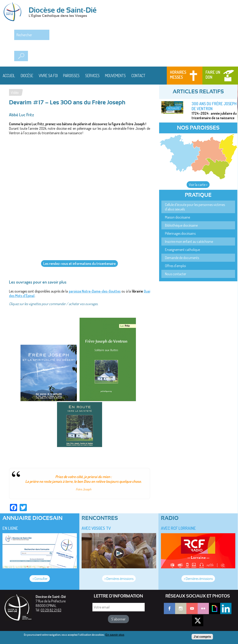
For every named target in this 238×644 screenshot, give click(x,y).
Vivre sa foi (48, 76)
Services (92, 76)
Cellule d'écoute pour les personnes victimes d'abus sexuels (195, 207)
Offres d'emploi (175, 266)
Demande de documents (182, 258)
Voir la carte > (198, 185)
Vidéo (15, 92)
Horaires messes (178, 75)
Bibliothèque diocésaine (181, 225)
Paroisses (71, 76)
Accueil (9, 76)
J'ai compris (202, 637)
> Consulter (40, 579)
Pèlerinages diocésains (180, 233)
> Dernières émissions (119, 579)
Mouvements (115, 76)
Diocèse (27, 76)
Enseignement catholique (182, 250)
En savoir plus (115, 635)
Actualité (174, 108)
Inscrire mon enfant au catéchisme (189, 241)
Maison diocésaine (177, 217)
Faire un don (213, 75)
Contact (138, 76)
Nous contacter (176, 274)
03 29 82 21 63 (51, 610)
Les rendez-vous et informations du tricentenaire (79, 264)
